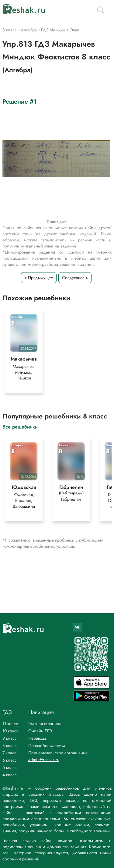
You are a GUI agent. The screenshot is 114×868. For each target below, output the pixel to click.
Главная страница (45, 724)
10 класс (10, 731)
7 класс (9, 753)
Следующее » (75, 278)
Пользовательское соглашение (58, 753)
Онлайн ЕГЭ (40, 731)
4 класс (10, 775)
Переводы (38, 738)
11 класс (10, 724)
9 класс (10, 738)
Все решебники (20, 427)
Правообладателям (47, 745)
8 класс (10, 745)
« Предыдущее (39, 278)
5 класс (10, 767)
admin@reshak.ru (44, 759)
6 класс (10, 760)
